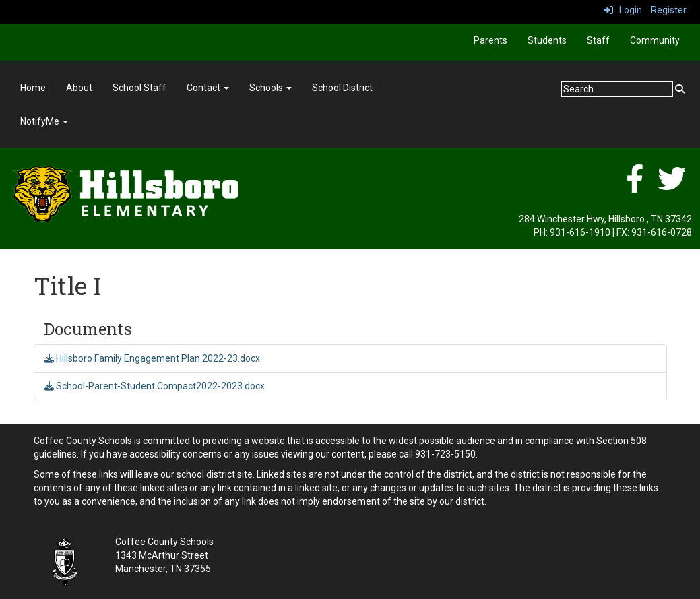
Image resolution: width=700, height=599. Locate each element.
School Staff (139, 88)
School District (342, 88)
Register (669, 10)
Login (623, 10)
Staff (598, 40)
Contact (208, 88)
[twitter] (672, 186)
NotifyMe (44, 121)
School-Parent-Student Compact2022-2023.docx (155, 386)
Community (655, 40)
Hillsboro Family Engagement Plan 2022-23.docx (152, 358)
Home (33, 88)
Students (547, 40)
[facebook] (635, 186)
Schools (271, 88)
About (79, 88)
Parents (490, 40)
